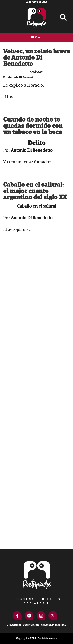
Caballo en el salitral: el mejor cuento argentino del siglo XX (35, 191)
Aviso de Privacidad (54, 625)
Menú (39, 37)
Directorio (14, 625)
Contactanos (31, 625)
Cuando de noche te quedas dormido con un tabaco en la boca (33, 126)
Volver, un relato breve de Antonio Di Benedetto (36, 58)
